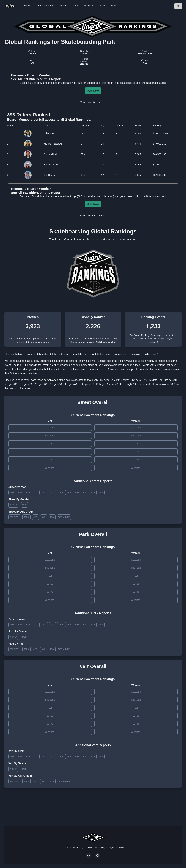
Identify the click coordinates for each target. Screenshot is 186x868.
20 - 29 (50, 452)
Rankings (89, 6)
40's (52, 517)
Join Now (93, 91)
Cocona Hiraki (51, 154)
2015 (101, 493)
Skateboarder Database (46, 354)
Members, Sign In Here (93, 102)
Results (102, 6)
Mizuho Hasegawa (53, 144)
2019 (69, 493)
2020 (61, 493)
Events (27, 6)
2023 (36, 493)
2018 (77, 493)
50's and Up (64, 517)
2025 (20, 493)
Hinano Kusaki (51, 165)
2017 (85, 493)
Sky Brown (49, 175)
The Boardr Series (45, 6)
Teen (50, 444)
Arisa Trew (49, 133)
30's (43, 517)
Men (24, 505)
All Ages (50, 428)
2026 (12, 493)
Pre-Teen (50, 436)
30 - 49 (50, 460)
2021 (53, 493)
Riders (76, 6)
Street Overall (93, 402)
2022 (44, 493)
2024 (28, 493)
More (114, 6)
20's (35, 517)
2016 (93, 493)
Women (13, 505)
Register (63, 6)
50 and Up (50, 468)
